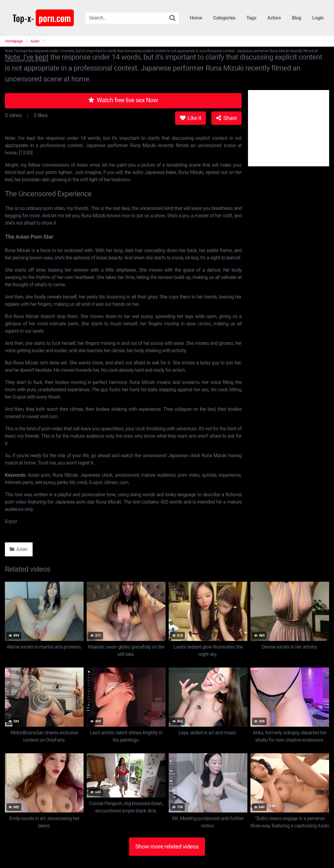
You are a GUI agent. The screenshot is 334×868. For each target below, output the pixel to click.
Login (318, 18)
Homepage (14, 41)
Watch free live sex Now (123, 100)
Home (196, 18)
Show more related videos (167, 846)
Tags (251, 18)
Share (226, 118)
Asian (35, 41)
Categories (224, 18)
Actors (274, 18)
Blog (297, 18)
